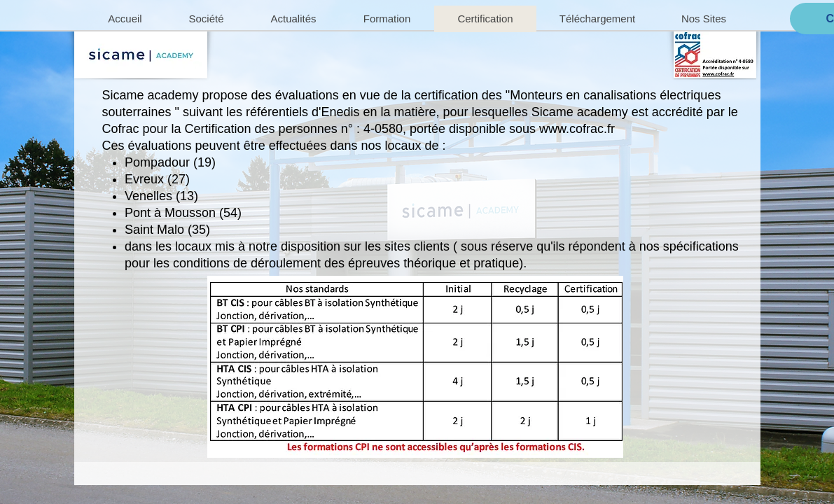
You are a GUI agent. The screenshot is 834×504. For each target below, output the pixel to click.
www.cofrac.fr (577, 129)
